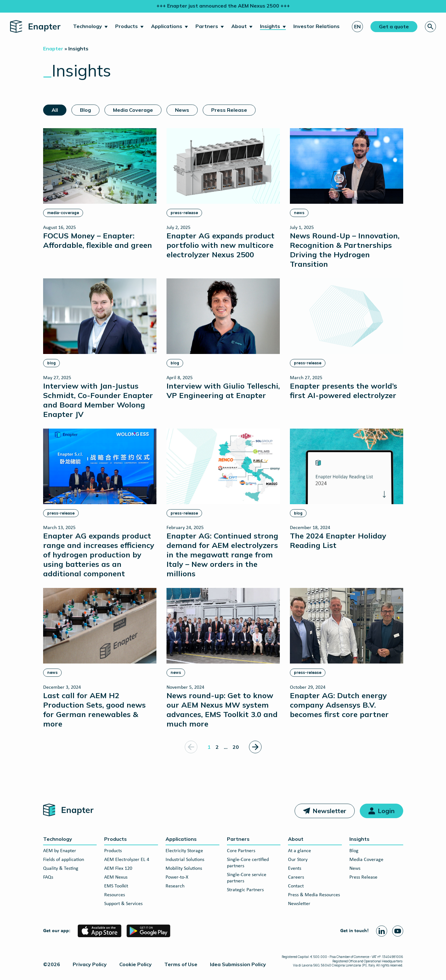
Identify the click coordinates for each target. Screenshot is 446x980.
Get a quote (394, 26)
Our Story (298, 860)
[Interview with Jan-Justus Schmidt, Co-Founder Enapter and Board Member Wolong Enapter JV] (100, 348)
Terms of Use (181, 964)
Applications (167, 26)
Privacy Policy (90, 964)
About (239, 26)
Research (175, 886)
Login (386, 811)
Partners (207, 26)
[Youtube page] (398, 931)
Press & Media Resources (314, 895)
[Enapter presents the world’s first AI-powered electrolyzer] (347, 339)
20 (236, 747)
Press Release (229, 110)
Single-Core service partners (247, 878)
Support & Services (123, 904)
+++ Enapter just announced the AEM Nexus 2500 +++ (223, 6)
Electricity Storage (184, 851)
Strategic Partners (245, 890)
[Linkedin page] (382, 931)
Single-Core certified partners (248, 863)
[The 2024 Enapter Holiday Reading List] (347, 489)
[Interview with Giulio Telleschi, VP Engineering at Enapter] (223, 339)
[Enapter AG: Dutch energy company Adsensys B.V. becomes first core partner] (347, 653)
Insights (270, 26)
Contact (296, 886)
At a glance (299, 851)
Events (295, 869)
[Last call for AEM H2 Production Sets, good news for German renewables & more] (100, 658)
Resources (115, 895)
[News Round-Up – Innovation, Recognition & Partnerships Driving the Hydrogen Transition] (347, 198)
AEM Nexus (116, 877)
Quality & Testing (61, 869)
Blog (85, 110)
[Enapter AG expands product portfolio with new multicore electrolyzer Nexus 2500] (223, 194)
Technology (88, 26)
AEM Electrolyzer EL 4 (127, 860)
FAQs (48, 877)
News (182, 110)
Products (127, 26)
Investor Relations (316, 26)
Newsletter (329, 811)
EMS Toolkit (116, 886)
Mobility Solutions (184, 869)
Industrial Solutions (185, 860)
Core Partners (241, 851)
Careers (296, 877)
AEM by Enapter (60, 851)
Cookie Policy (135, 964)
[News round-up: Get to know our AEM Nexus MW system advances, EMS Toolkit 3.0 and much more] (223, 658)
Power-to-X (177, 877)
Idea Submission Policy (238, 964)
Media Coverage (133, 110)
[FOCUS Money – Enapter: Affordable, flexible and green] (100, 189)
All (55, 110)
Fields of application (64, 860)
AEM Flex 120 (118, 869)
